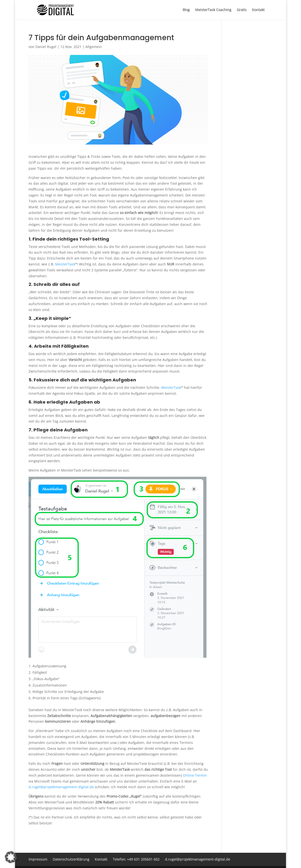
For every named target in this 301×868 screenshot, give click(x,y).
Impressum (38, 859)
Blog (186, 10)
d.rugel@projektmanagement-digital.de (61, 787)
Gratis (242, 10)
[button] (11, 857)
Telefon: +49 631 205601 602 (136, 859)
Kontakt (258, 10)
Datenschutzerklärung (71, 859)
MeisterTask (65, 264)
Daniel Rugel (46, 47)
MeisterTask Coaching (213, 10)
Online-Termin (195, 775)
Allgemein (94, 47)
